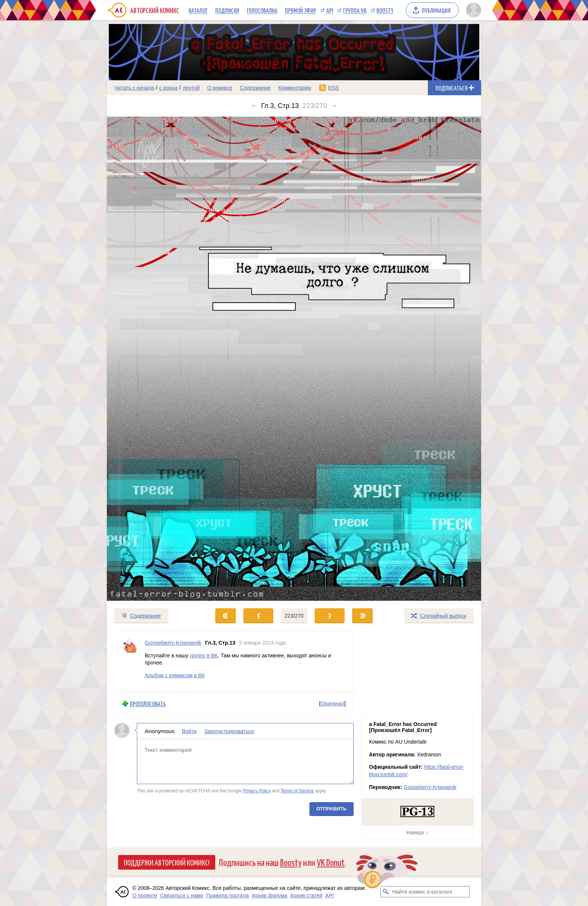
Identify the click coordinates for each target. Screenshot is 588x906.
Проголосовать (148, 704)
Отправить (331, 809)
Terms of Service (297, 791)
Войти (189, 731)
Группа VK (355, 10)
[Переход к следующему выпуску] (294, 359)
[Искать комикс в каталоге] (386, 892)
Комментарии (295, 88)
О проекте (145, 895)
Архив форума (270, 895)
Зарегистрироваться (229, 731)
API (330, 10)
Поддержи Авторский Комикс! (167, 862)
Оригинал (332, 703)
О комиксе (220, 88)
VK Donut (331, 862)
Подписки (227, 10)
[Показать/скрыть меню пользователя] (472, 10)
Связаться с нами (182, 895)
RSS (334, 88)
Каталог (198, 10)
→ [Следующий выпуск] (334, 106)
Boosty (385, 10)
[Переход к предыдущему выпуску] (154, 359)
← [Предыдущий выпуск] (254, 106)
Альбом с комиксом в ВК (175, 675)
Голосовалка (262, 10)
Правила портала (228, 895)
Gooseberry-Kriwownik (430, 787)
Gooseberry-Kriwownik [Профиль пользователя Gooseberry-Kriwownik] (173, 643)
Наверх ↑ (417, 832)
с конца (169, 88)
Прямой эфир (301, 10)
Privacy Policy (257, 791)
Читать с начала (134, 88)
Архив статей (306, 895)
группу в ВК (204, 655)
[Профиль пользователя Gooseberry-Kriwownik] (130, 661)
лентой (191, 88)
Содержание (255, 88)
